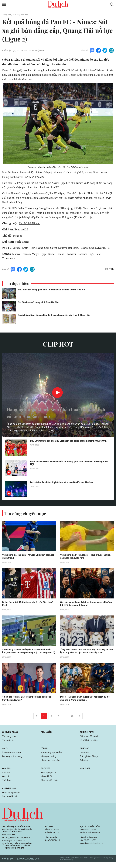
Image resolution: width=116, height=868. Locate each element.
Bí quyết (46, 773)
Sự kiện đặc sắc (11, 802)
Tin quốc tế (8, 745)
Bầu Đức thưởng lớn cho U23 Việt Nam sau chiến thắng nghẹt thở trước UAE (68, 442)
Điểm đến (85, 757)
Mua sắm (85, 773)
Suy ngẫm (47, 736)
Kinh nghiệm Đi (49, 778)
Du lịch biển (87, 736)
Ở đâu (44, 753)
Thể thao (26, 15)
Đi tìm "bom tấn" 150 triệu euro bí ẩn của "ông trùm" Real (26, 604)
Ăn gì (5, 753)
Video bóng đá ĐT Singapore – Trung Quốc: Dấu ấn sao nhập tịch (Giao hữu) (86, 557)
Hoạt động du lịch (12, 798)
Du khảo (85, 753)
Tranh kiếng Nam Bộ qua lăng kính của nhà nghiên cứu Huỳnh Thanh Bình (55, 315)
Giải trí (17, 15)
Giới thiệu (7, 865)
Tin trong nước (10, 741)
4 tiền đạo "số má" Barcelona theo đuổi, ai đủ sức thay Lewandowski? (28, 702)
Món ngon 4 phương (13, 761)
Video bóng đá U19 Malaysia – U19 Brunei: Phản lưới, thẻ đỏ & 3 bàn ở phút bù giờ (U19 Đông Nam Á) (29, 653)
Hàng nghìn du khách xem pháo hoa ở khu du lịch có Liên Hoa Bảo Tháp (53, 412)
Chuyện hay (9, 794)
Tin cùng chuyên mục (27, 513)
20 (72, 720)
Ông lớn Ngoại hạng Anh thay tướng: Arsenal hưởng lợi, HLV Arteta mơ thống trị (84, 604)
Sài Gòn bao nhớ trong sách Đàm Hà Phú (38, 303)
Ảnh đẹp (84, 765)
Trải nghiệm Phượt (89, 761)
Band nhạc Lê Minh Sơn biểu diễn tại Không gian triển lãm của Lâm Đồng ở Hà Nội (70, 463)
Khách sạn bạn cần (51, 765)
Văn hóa (7, 778)
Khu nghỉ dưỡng (49, 761)
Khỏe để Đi (47, 782)
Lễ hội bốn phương (90, 745)
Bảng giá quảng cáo (28, 865)
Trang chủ (7, 15)
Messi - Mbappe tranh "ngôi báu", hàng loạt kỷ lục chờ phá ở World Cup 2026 (87, 702)
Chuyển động (10, 736)
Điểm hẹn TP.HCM (89, 741)
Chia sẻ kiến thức (50, 785)
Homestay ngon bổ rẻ (52, 757)
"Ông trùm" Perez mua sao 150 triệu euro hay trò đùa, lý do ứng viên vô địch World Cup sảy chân (86, 652)
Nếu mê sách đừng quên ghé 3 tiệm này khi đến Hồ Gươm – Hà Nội (52, 290)
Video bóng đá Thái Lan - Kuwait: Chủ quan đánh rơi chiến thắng (28, 557)
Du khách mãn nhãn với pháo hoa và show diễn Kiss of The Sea (64, 482)
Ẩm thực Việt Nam (12, 757)
